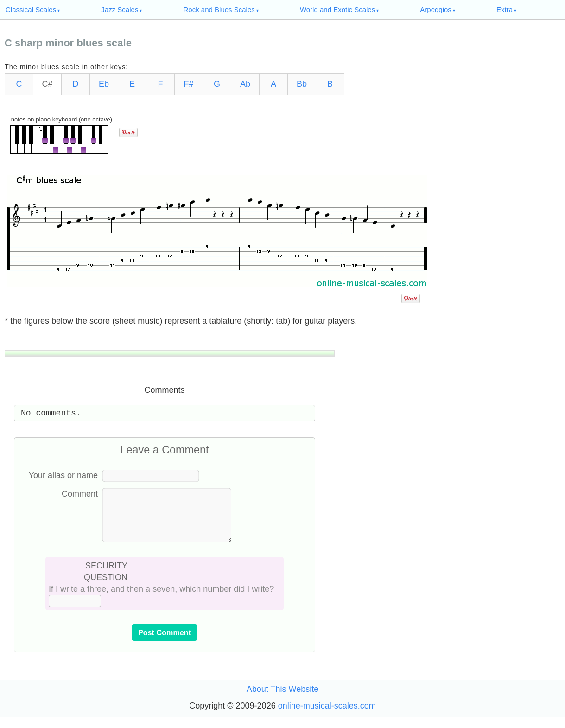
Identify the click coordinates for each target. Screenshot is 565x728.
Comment (80, 494)
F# (188, 84)
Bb (302, 84)
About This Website (282, 700)
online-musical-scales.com (327, 717)
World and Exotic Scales (337, 10)
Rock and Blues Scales (219, 10)
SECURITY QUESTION (106, 583)
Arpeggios (436, 10)
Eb (104, 84)
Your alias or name (63, 475)
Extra (505, 10)
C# (47, 84)
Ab (245, 84)
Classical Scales (31, 10)
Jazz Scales (120, 10)
